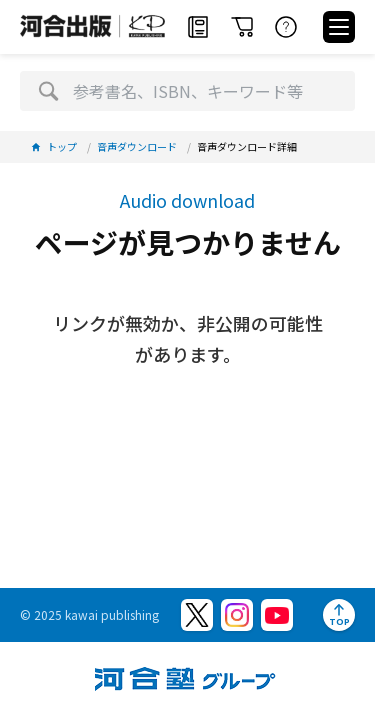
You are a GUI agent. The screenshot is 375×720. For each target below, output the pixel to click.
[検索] (48, 91)
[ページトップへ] (339, 615)
